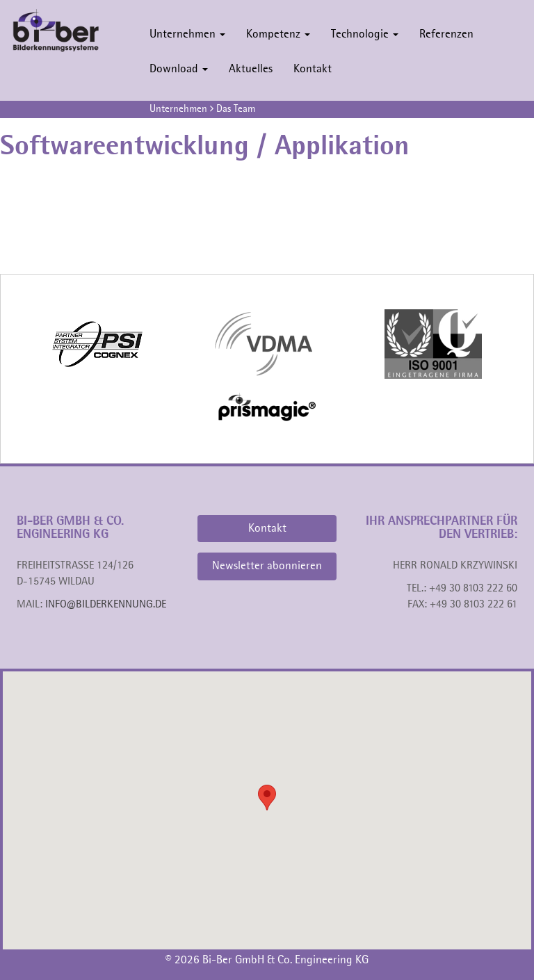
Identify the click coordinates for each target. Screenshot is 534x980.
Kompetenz (278, 34)
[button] (267, 798)
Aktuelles (251, 69)
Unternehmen (187, 34)
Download (179, 69)
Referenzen (446, 34)
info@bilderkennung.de (106, 605)
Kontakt (313, 69)
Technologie (365, 34)
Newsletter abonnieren (267, 566)
